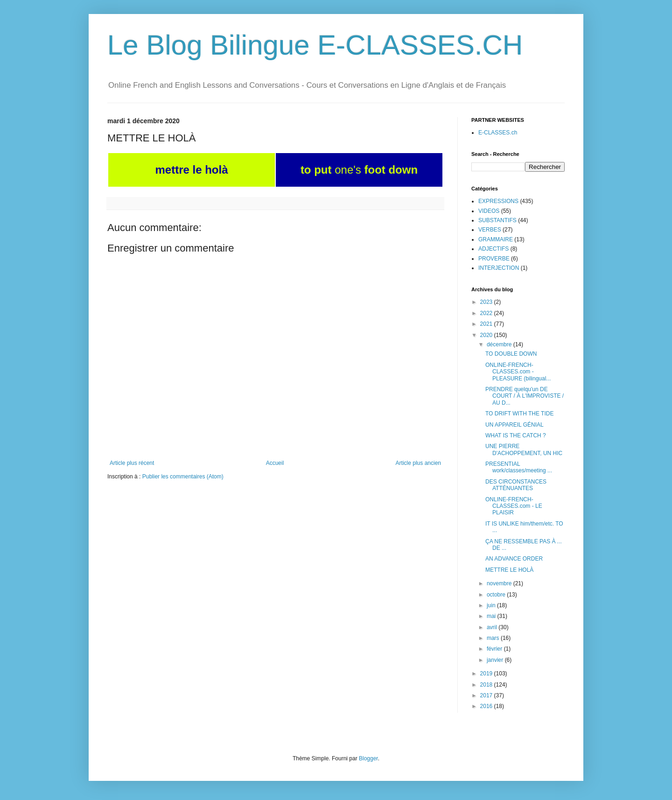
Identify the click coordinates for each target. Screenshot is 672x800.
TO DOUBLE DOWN (511, 354)
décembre (500, 344)
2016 (487, 706)
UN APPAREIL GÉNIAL (514, 425)
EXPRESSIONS (498, 201)
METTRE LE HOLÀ (509, 570)
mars (494, 638)
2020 (487, 335)
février (495, 649)
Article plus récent (132, 463)
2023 (487, 302)
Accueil (275, 463)
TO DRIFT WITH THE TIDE (519, 414)
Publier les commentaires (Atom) (183, 477)
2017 (487, 695)
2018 (487, 685)
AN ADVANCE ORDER (514, 559)
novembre (500, 583)
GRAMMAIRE (496, 239)
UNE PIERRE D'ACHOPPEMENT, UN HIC (524, 449)
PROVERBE (494, 259)
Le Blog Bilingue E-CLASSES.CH (315, 45)
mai (492, 616)
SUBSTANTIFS (497, 220)
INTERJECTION (499, 268)
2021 (487, 324)
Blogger (368, 758)
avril (493, 627)
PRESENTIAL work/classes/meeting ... (519, 467)
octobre (497, 595)
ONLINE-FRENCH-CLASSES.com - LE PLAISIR (514, 506)
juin (492, 605)
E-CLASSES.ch (498, 133)
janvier (496, 660)
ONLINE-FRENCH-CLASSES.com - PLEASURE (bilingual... (518, 372)
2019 (487, 674)
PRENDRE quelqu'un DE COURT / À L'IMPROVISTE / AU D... (525, 396)
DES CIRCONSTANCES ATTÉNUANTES (516, 485)
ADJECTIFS (493, 249)
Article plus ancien (418, 463)
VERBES (490, 230)
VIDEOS (489, 211)
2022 (487, 313)
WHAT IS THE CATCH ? (516, 435)
